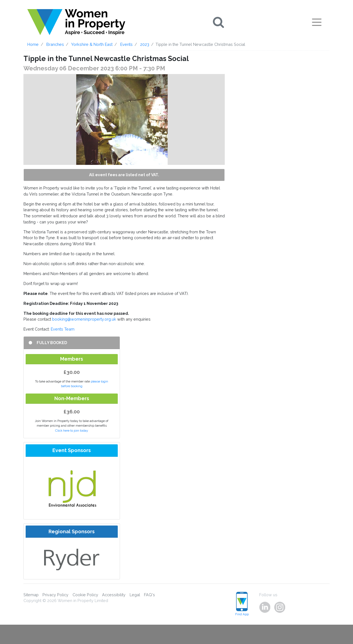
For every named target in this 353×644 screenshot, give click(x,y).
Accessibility (114, 595)
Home (33, 44)
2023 (145, 44)
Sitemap (31, 595)
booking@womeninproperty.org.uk (84, 319)
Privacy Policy (55, 595)
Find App (242, 604)
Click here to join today (72, 431)
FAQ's (149, 595)
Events (126, 44)
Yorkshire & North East (92, 44)
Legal (135, 595)
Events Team (63, 329)
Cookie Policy (85, 595)
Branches (55, 44)
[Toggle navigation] (317, 22)
